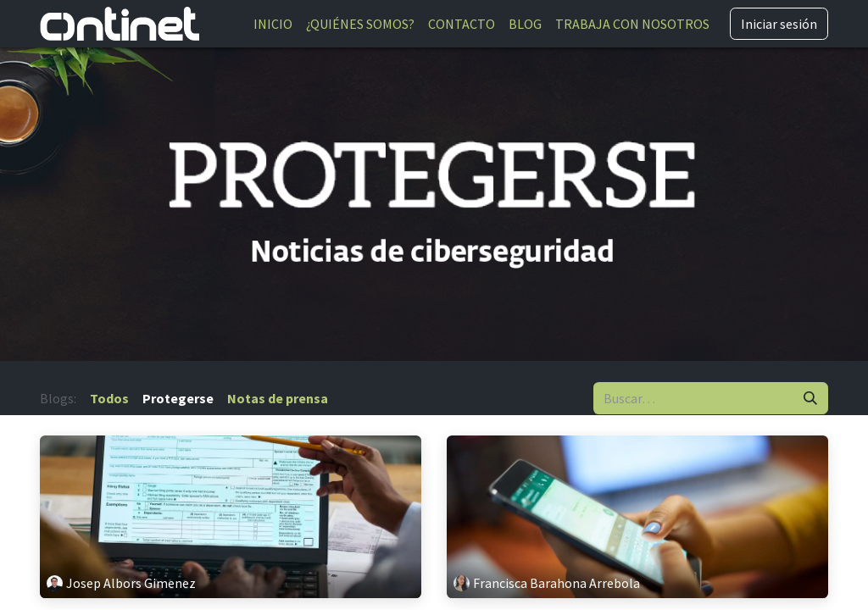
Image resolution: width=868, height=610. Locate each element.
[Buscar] (810, 398)
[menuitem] (273, 24)
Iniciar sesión (779, 24)
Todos (109, 398)
